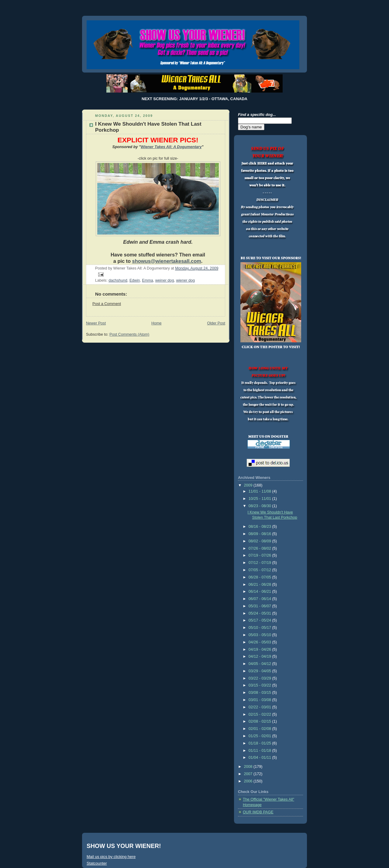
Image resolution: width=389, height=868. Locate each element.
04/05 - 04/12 (260, 664)
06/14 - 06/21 (260, 592)
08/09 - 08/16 (260, 534)
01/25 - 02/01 (260, 736)
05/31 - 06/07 (260, 606)
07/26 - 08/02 (260, 548)
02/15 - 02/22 (260, 714)
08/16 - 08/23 (260, 527)
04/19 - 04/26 (260, 649)
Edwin (135, 280)
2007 (249, 774)
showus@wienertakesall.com (167, 261)
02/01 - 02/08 (260, 729)
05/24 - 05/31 (260, 613)
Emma (147, 280)
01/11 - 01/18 (260, 751)
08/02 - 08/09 (260, 541)
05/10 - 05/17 (260, 628)
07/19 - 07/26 (260, 555)
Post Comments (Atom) (129, 334)
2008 (249, 767)
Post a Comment (107, 304)
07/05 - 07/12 (260, 570)
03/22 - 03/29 (260, 678)
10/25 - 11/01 (260, 499)
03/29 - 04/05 (260, 671)
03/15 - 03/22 (260, 685)
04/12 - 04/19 (260, 656)
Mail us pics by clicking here (111, 857)
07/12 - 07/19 (260, 563)
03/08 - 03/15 (260, 693)
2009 (249, 485)
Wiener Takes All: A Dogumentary (171, 147)
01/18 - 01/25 (260, 743)
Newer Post (96, 323)
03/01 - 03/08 (260, 700)
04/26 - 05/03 (260, 642)
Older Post (216, 323)
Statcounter (97, 863)
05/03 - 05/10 (260, 635)
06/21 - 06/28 (260, 585)
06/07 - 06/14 (260, 599)
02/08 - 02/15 (260, 721)
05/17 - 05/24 (260, 620)
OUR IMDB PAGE (258, 812)
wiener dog (185, 280)
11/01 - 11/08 (260, 491)
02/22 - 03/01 (260, 707)
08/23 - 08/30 (260, 506)
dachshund (118, 280)
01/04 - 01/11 (260, 758)
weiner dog (165, 280)
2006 (249, 781)
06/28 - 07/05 (260, 577)
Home (157, 323)
